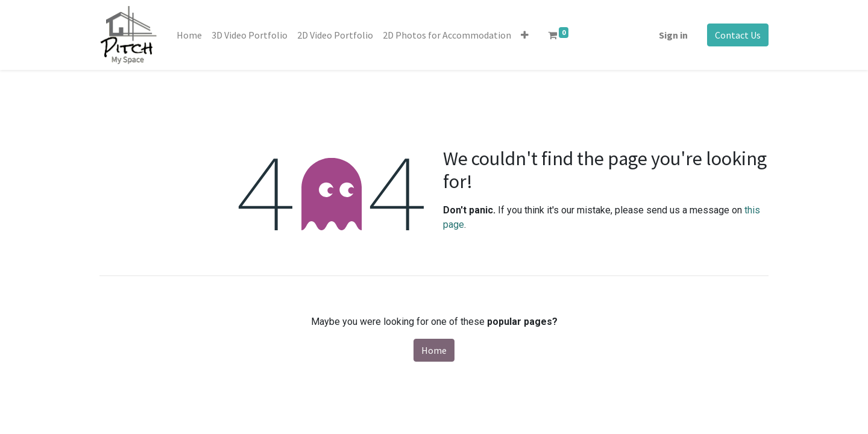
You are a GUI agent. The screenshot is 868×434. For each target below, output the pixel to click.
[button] (525, 35)
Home (434, 350)
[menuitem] (189, 35)
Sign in (673, 35)
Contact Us (738, 35)
